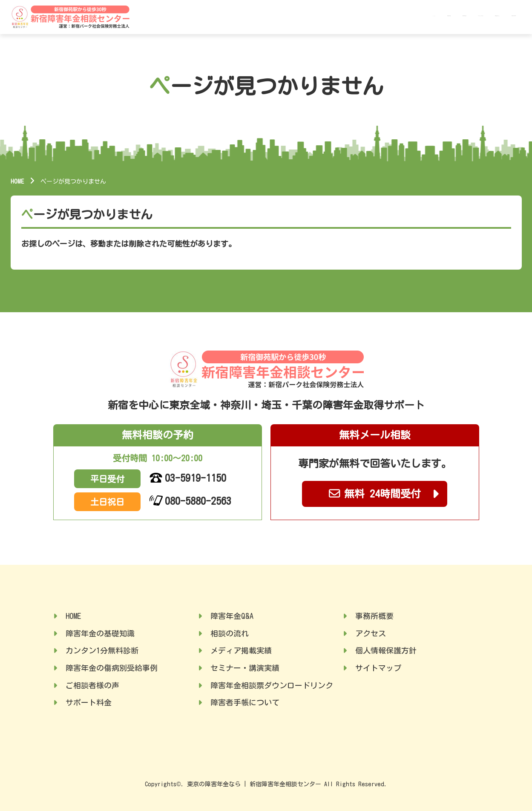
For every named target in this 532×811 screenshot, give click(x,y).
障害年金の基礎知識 (100, 633)
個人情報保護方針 (386, 650)
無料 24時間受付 (375, 493)
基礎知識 (323, 16)
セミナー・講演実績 (245, 668)
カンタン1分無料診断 (102, 650)
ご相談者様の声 (92, 685)
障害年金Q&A (456, 16)
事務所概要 (503, 16)
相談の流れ (230, 633)
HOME (293, 16)
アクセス (371, 633)
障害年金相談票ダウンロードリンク (272, 685)
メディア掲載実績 (241, 650)
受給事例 (360, 16)
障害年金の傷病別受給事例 (112, 668)
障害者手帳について (245, 702)
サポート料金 (405, 16)
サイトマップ (378, 668)
